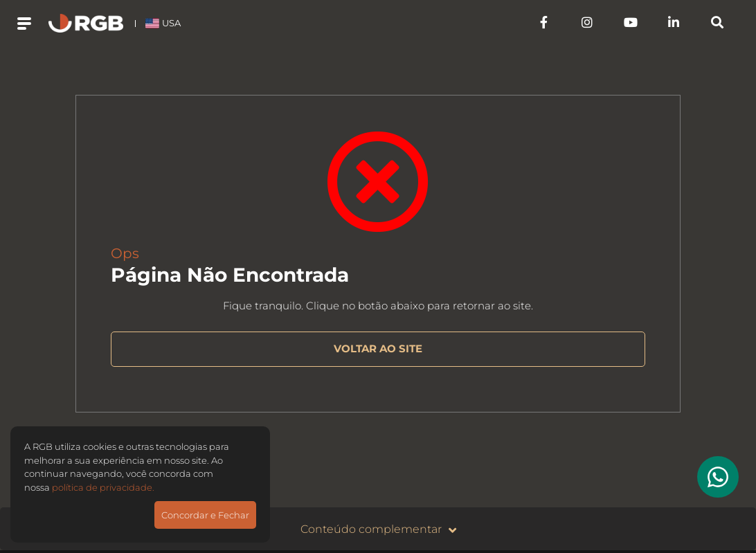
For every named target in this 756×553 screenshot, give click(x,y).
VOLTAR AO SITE (378, 348)
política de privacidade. (103, 487)
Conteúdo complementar (378, 530)
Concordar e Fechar (205, 515)
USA (163, 23)
